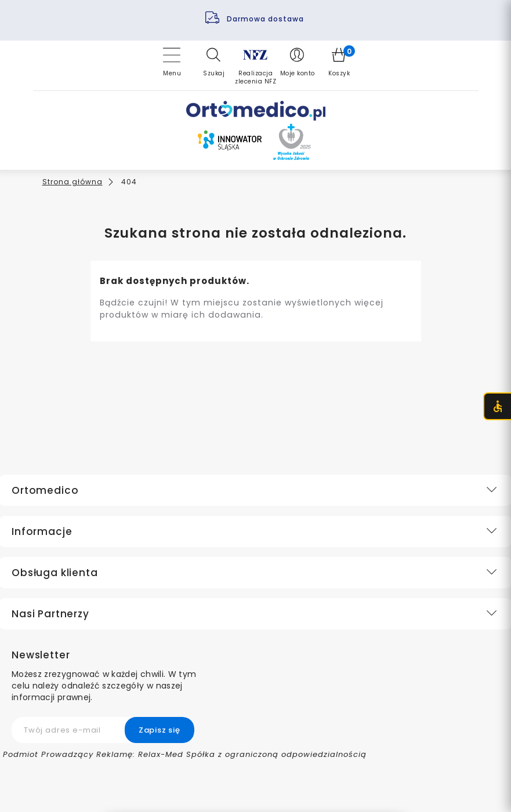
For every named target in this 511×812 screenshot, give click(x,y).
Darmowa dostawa (267, 19)
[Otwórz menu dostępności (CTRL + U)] (497, 406)
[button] (214, 62)
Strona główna (73, 182)
